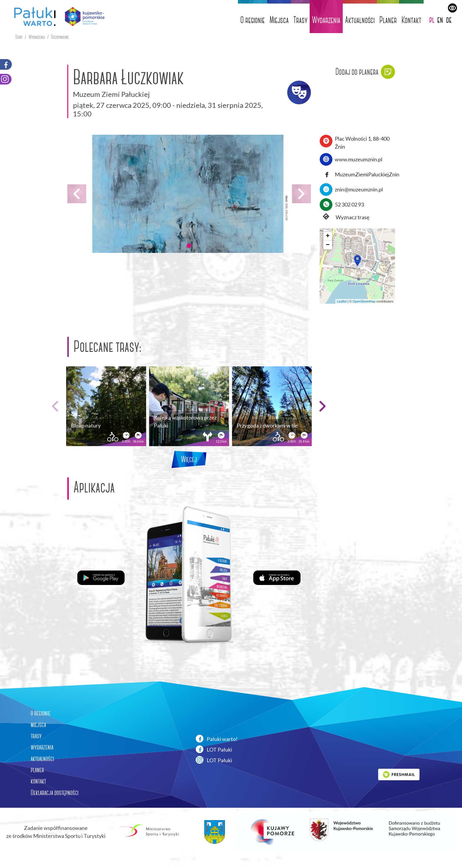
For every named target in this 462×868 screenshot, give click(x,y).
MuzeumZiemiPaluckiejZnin (367, 174)
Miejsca (279, 20)
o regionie (41, 713)
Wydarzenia (326, 20)
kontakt (38, 781)
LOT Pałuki (214, 749)
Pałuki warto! (217, 739)
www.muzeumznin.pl (359, 159)
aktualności (42, 759)
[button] (189, 246)
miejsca (38, 725)
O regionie (253, 20)
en (440, 20)
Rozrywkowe (60, 37)
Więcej (189, 459)
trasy (36, 736)
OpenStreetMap (364, 301)
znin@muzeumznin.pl (359, 189)
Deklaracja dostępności (55, 793)
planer (37, 770)
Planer (388, 20)
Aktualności (360, 20)
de (449, 20)
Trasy (300, 20)
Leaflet (342, 301)
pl (432, 20)
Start (19, 37)
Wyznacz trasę (345, 217)
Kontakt (411, 20)
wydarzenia (42, 747)
